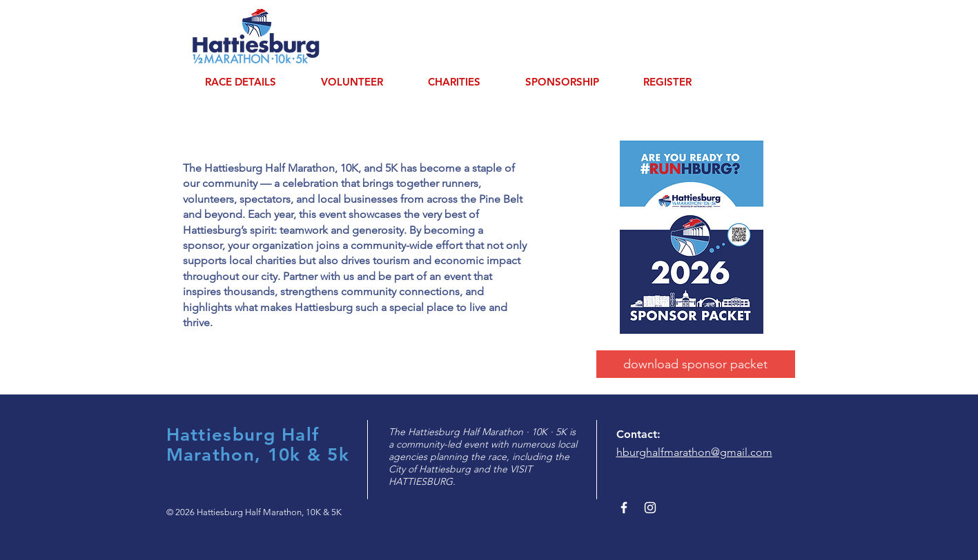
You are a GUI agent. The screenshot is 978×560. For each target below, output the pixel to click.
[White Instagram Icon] (650, 508)
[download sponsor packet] (696, 364)
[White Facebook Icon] (624, 508)
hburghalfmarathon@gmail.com (694, 452)
